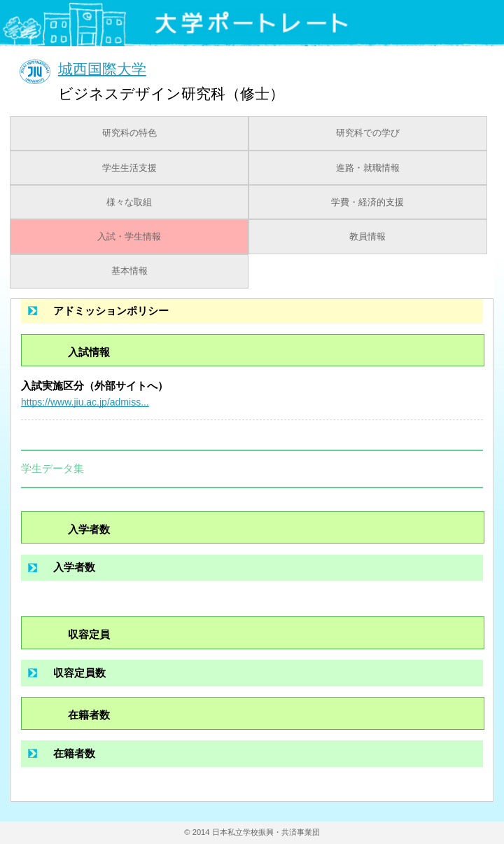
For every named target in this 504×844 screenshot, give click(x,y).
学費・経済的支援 (367, 202)
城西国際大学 (102, 68)
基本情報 (129, 271)
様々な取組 (129, 202)
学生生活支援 (129, 168)
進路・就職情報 (368, 168)
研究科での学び (368, 133)
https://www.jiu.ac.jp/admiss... (85, 402)
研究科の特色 (129, 133)
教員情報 (367, 237)
